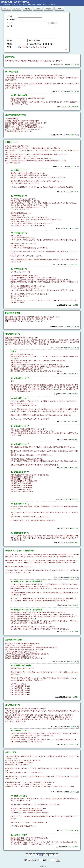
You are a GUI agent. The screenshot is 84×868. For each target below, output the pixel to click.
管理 (59, 9)
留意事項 (27, 9)
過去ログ (49, 9)
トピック (17, 9)
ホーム (6, 9)
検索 (38, 9)
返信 (77, 64)
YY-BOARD (42, 866)
